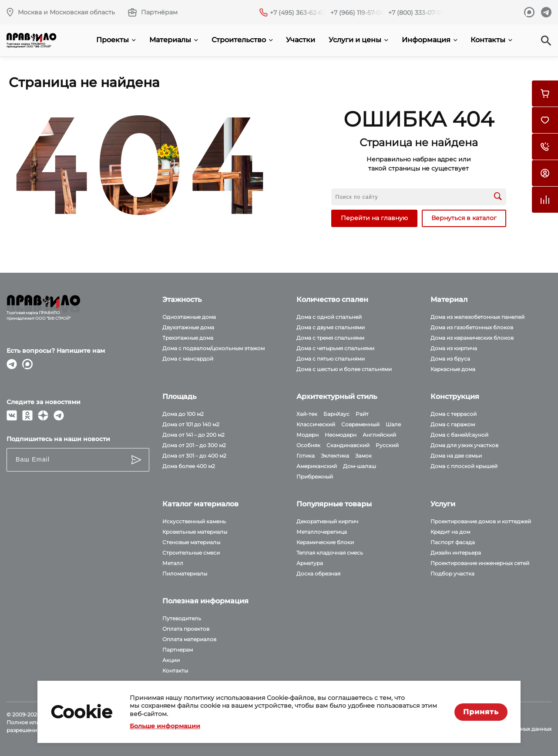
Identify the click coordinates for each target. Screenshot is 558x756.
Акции (171, 660)
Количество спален (332, 299)
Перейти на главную (374, 218)
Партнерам (178, 650)
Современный (360, 424)
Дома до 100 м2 (183, 414)
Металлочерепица (322, 532)
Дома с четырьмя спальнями (335, 348)
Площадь (179, 396)
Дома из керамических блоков (472, 338)
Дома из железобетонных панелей (477, 317)
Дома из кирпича (454, 348)
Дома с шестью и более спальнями (344, 369)
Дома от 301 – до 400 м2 (194, 456)
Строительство (242, 40)
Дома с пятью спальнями (331, 359)
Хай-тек (307, 414)
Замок (363, 456)
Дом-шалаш (360, 466)
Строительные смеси (191, 553)
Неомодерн (341, 435)
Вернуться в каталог (464, 218)
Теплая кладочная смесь (330, 553)
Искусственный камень (194, 521)
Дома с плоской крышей (464, 466)
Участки (301, 40)
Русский (387, 445)
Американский (317, 466)
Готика (306, 456)
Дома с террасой (454, 414)
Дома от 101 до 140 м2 (191, 424)
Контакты (491, 40)
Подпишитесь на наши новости (58, 439)
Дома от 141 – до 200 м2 (193, 435)
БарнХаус (336, 414)
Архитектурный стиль (337, 396)
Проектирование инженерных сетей (480, 563)
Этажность (182, 299)
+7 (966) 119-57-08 (357, 13)
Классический (316, 424)
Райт (362, 414)
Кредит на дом (450, 532)
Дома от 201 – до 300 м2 (194, 445)
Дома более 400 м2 (189, 466)
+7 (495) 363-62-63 (298, 13)
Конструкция (455, 396)
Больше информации (165, 726)
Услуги (443, 504)
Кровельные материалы (195, 532)
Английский (379, 435)
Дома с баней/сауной (459, 435)
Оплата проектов (186, 629)
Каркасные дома (453, 369)
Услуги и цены (358, 40)
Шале (393, 424)
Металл (173, 563)
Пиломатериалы (185, 574)
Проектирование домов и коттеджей (481, 521)
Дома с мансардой (188, 359)
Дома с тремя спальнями (330, 338)
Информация (430, 40)
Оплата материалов (189, 639)
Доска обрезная (318, 574)
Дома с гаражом (453, 424)
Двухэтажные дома (188, 327)
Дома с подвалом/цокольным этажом (213, 348)
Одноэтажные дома (189, 317)
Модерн (308, 435)
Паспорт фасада (453, 542)
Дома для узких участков (464, 445)
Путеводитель (182, 618)
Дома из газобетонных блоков (472, 327)
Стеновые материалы (191, 542)
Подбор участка (452, 574)
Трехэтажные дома (188, 338)
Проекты (116, 40)
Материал (449, 299)
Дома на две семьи (456, 456)
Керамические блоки (325, 542)
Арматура (310, 563)
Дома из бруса (450, 359)
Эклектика (335, 456)
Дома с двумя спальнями (331, 327)
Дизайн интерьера (456, 553)
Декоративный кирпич (327, 521)
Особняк (308, 445)
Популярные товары (334, 504)
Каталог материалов (200, 504)
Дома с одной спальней (329, 317)
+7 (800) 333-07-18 (415, 13)
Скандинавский (348, 445)
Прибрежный (315, 477)
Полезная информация (205, 601)
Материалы (174, 40)
